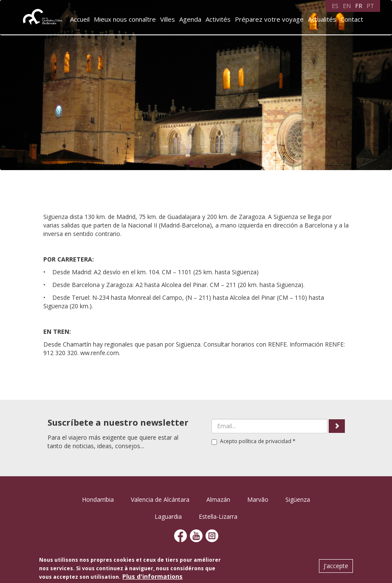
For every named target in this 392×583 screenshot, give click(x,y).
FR (359, 6)
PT (370, 6)
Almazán (218, 499)
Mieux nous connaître (125, 19)
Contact (352, 19)
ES (335, 6)
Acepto (254, 441)
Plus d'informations (152, 576)
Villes (168, 19)
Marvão (258, 499)
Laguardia (168, 516)
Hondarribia (98, 499)
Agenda (190, 19)
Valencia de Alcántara (160, 499)
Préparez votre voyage (269, 19)
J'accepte (336, 566)
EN (347, 6)
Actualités (322, 19)
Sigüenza (298, 499)
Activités (218, 19)
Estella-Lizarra (218, 516)
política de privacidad (265, 441)
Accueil (80, 19)
